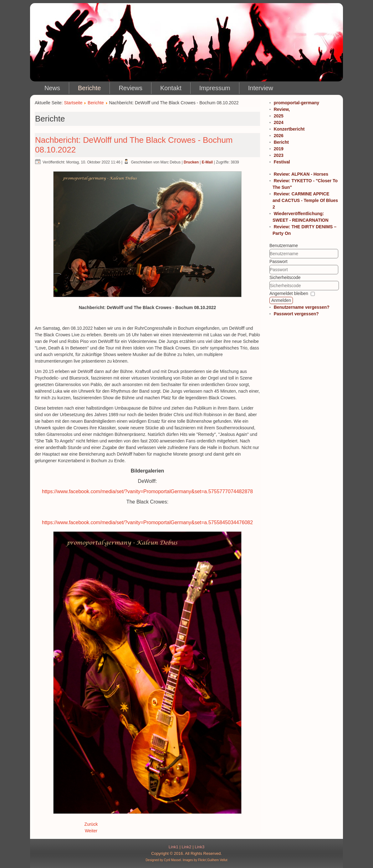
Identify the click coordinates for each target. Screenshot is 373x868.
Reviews (130, 88)
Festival (282, 162)
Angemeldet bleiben (289, 293)
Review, (282, 109)
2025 (279, 116)
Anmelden (281, 300)
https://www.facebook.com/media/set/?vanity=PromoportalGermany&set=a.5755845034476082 (147, 522)
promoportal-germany (296, 103)
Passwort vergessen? (296, 314)
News (52, 88)
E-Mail (207, 162)
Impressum (215, 88)
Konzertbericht (289, 129)
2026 (279, 136)
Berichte (89, 88)
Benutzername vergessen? (302, 307)
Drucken (191, 162)
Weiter (91, 831)
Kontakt (171, 88)
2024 (279, 122)
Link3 (199, 847)
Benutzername (284, 245)
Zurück (91, 824)
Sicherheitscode (285, 277)
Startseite (73, 103)
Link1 (174, 847)
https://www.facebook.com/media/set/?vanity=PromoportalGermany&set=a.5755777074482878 (147, 491)
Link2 (186, 847)
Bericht (281, 142)
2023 (279, 155)
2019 (279, 149)
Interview (261, 88)
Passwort (278, 261)
